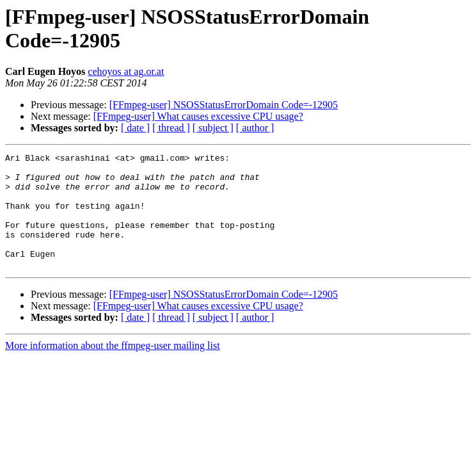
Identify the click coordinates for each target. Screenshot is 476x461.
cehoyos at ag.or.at (126, 71)
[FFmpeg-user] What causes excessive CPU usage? (198, 116)
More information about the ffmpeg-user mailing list (113, 368)
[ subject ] (213, 128)
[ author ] (255, 128)
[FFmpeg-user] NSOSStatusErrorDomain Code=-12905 (224, 105)
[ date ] (135, 128)
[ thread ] (171, 128)
